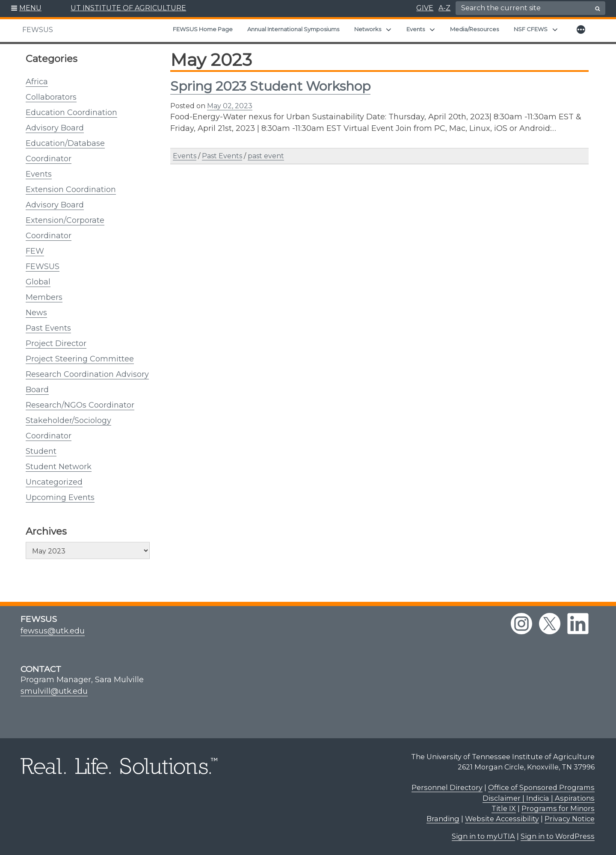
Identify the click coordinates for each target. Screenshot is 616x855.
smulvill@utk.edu (54, 691)
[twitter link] (550, 624)
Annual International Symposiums (293, 29)
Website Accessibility (502, 819)
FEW (35, 251)
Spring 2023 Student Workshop (270, 86)
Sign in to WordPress (558, 836)
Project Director (56, 343)
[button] (26, 9)
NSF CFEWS (531, 29)
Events (416, 29)
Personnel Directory (447, 787)
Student (41, 451)
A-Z (444, 8)
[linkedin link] (578, 624)
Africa (37, 82)
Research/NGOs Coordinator (80, 405)
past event (266, 156)
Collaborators (51, 97)
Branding (443, 819)
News (36, 313)
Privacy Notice (570, 819)
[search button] (598, 9)
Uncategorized (54, 482)
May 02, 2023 (230, 106)
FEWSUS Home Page (203, 29)
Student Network (59, 467)
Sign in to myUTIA (483, 836)
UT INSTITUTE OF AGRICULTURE (128, 8)
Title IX (504, 808)
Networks (368, 29)
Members (44, 297)
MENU (30, 8)
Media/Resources (474, 29)
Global (38, 282)
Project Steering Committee (80, 359)
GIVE (425, 8)
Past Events (48, 328)
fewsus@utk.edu (53, 631)
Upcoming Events (60, 497)
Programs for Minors (558, 808)
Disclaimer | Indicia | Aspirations (539, 798)
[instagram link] (521, 624)
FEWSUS (38, 30)
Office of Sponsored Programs (541, 787)
